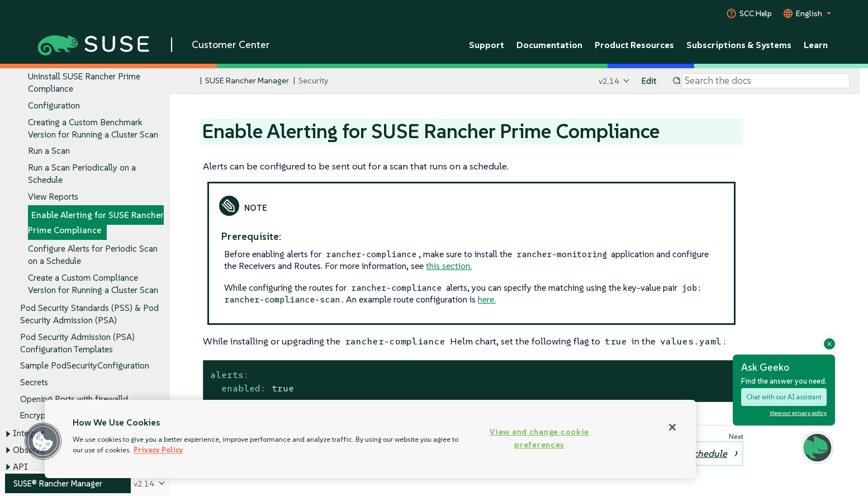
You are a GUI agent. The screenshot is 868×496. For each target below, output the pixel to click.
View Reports (53, 197)
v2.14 (609, 81)
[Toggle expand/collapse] (8, 434)
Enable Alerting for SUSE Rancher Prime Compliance (96, 223)
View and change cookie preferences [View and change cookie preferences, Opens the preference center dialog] (539, 438)
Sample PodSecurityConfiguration (85, 366)
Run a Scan (49, 151)
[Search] (766, 81)
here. (487, 299)
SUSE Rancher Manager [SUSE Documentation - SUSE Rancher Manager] (247, 81)
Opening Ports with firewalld (74, 399)
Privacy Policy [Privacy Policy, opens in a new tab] (158, 450)
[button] (43, 441)
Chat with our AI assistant (784, 397)
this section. (449, 266)
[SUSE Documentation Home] (190, 81)
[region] (370, 439)
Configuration (54, 105)
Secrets (34, 382)
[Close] (672, 427)
